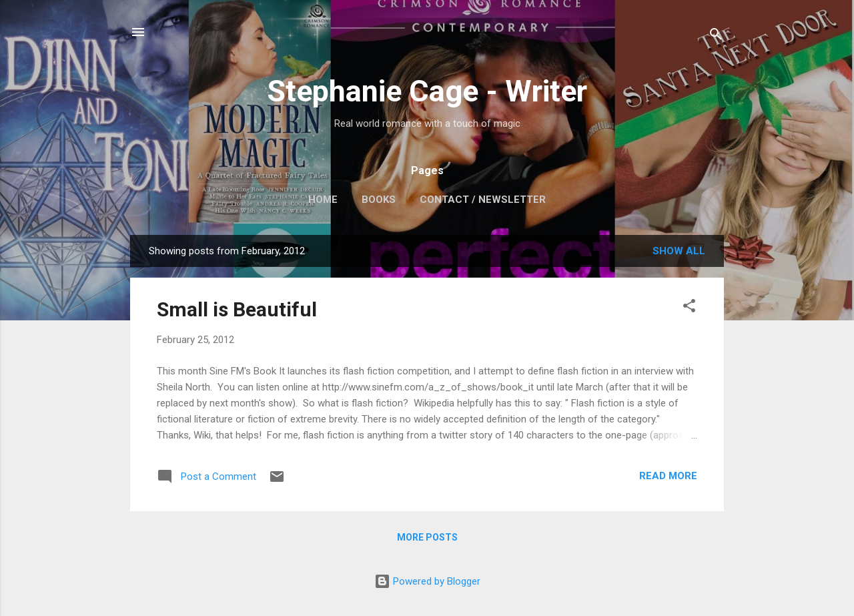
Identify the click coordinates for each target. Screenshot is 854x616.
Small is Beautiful (237, 309)
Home (323, 200)
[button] (689, 308)
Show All (679, 251)
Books (379, 200)
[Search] (716, 36)
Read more (668, 476)
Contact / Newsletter (483, 200)
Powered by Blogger (427, 581)
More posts (427, 537)
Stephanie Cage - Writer (427, 91)
